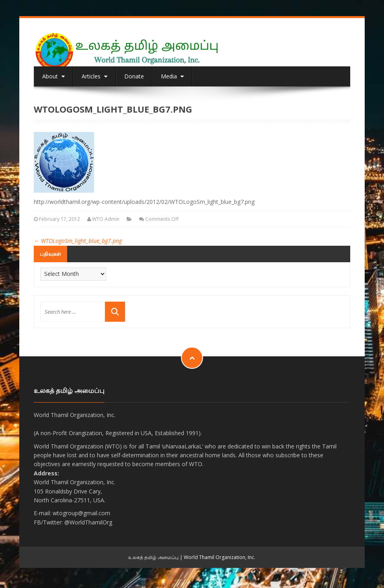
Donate (134, 76)
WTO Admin (106, 219)
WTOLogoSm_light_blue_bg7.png (78, 241)
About (53, 76)
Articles (94, 76)
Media (172, 76)
